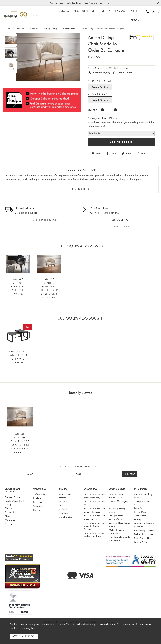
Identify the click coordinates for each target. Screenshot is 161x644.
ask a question (121, 220)
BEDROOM (103, 11)
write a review (121, 226)
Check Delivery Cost (97, 68)
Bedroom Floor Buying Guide (119, 524)
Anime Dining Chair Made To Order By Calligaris (49, 286)
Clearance (38, 506)
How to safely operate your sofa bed (119, 538)
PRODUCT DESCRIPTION (80, 170)
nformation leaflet (98, 127)
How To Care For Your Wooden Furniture (94, 503)
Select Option (100, 87)
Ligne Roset (64, 513)
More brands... (65, 517)
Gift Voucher (140, 515)
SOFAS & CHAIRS (69, 11)
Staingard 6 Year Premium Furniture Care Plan (142, 505)
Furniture (37, 498)
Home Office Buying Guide (119, 503)
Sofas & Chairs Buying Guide (116, 496)
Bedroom (38, 502)
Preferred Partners (13, 497)
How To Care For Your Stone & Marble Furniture (94, 526)
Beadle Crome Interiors (65, 496)
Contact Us (10, 512)
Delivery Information (143, 534)
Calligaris (63, 501)
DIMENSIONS (80, 189)
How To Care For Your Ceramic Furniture (94, 510)
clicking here (29, 628)
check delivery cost (45, 220)
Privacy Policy (141, 542)
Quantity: (93, 110)
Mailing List (10, 520)
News (8, 516)
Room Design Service (144, 530)
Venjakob (63, 509)
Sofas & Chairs (40, 494)
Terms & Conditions (143, 538)
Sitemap (9, 524)
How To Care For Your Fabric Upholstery (94, 496)
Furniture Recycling (99, 73)
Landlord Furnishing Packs (143, 496)
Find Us (9, 508)
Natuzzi (62, 505)
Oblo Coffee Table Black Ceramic (18, 355)
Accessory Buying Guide (117, 510)
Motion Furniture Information (117, 531)
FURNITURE (88, 11)
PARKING (135, 11)
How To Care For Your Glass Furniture (94, 517)
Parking (138, 519)
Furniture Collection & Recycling (144, 525)
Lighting (37, 510)
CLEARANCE (120, 11)
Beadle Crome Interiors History (16, 503)
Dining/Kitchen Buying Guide (116, 517)
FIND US (136, 20)
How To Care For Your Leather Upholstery (94, 534)
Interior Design (141, 512)
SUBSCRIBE (130, 474)
